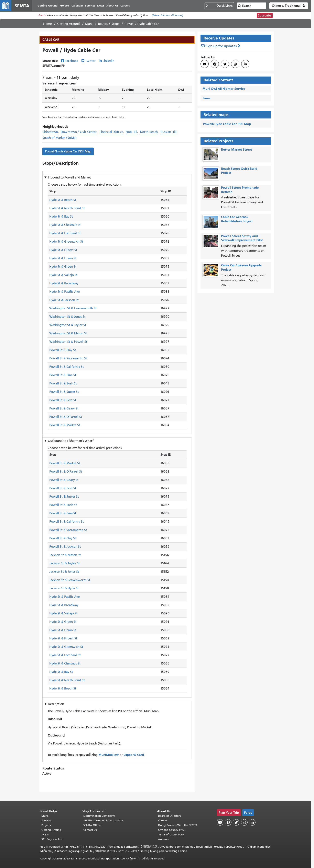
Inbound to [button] (69, 178)
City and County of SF (172, 830)
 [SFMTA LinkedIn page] (245, 64)
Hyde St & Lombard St (65, 233)
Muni (89, 24)
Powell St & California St (67, 367)
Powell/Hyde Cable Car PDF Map (68, 151)
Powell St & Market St (65, 425)
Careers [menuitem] (125, 6)
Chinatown (50, 132)
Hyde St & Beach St (63, 200)
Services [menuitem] (90, 6)
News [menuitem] (101, 6)
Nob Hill (131, 132)
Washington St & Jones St (67, 317)
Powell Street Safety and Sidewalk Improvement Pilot (242, 238)
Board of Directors (169, 816)
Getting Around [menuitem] (47, 6)
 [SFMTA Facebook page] (215, 64)
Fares (207, 98)
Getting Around (68, 24)
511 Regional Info (52, 839)
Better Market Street (237, 150)
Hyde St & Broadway (64, 283)
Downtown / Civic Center (79, 132)
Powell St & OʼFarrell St (66, 417)
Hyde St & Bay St (61, 217)
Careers (163, 820)
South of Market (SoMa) (59, 138)
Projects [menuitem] (64, 6)
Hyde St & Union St (63, 258)
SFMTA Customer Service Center (103, 820)
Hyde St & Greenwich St (66, 242)
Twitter (90, 61)
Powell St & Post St (63, 400)
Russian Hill (169, 132)
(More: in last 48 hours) (167, 16)
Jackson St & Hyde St (64, 588)
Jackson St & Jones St (64, 572)
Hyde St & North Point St (67, 208)
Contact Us (90, 830)
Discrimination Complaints (99, 816)
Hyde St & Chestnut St (65, 225)
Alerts (42, 16)
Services (46, 820)
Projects (46, 825)
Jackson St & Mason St (65, 555)
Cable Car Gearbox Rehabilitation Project (237, 219)
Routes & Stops (109, 24)
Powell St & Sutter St (64, 392)
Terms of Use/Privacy (171, 835)
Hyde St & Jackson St (64, 300)
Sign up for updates (221, 46)
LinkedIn (108, 61)
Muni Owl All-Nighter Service (224, 89)
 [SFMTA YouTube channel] (205, 64)
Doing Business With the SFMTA (178, 825)
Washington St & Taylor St (68, 325)
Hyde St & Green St (63, 267)
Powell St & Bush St (63, 384)
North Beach (149, 132)
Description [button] (56, 704)
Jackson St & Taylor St (65, 563)
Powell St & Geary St (64, 409)
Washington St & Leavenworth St (73, 309)
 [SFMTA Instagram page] (235, 64)
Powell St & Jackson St (65, 547)
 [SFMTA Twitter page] (225, 64)
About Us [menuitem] (112, 6)
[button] (289, 6)
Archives (163, 839)
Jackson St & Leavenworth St (70, 580)
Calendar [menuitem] (77, 6)
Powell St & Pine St (63, 375)
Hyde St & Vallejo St (63, 275)
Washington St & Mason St (68, 334)
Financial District (111, 132)
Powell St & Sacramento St (68, 359)
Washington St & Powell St (68, 342)
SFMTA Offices (92, 825)
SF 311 (45, 835)
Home (47, 24)
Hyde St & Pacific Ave (64, 292)
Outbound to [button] (71, 441)
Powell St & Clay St (63, 350)
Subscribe (265, 15)
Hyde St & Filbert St (63, 250)
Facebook (72, 61)
